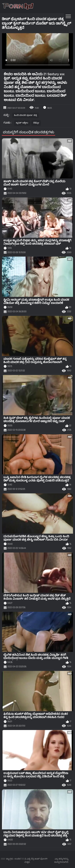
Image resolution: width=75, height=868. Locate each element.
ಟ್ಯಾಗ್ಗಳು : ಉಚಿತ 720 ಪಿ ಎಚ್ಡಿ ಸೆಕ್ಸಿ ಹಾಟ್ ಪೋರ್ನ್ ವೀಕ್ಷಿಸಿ (27, 860)
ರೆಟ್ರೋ (36, 123)
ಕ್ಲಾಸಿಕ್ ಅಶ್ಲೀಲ (22, 123)
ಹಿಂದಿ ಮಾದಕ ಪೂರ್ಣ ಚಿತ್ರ (26, 115)
